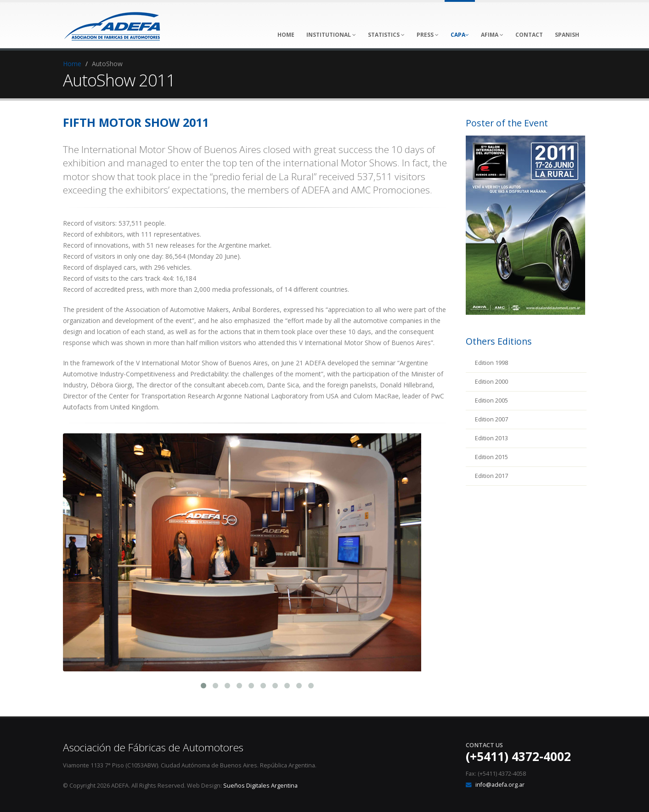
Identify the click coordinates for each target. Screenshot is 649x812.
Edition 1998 (491, 363)
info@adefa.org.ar (500, 785)
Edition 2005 (491, 400)
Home (72, 64)
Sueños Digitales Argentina (260, 786)
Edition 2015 (491, 457)
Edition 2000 (491, 382)
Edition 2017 (491, 476)
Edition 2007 (491, 419)
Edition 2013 (491, 438)
